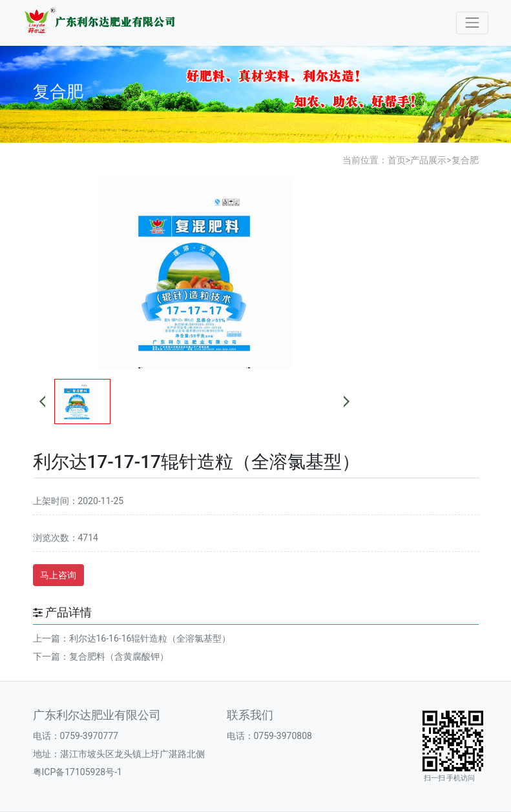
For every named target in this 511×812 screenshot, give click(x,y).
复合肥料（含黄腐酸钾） (119, 656)
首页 (397, 160)
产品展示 (428, 160)
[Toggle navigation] (472, 23)
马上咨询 (58, 575)
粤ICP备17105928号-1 (78, 772)
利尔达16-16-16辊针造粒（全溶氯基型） (150, 638)
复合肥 (465, 160)
